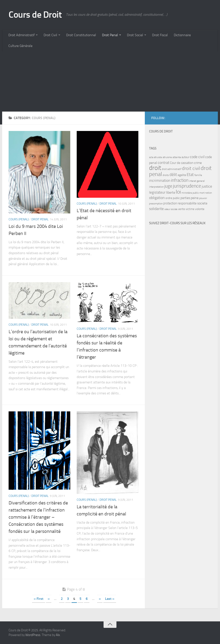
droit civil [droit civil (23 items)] (191, 168)
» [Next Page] (100, 599)
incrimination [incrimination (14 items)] (160, 181)
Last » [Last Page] (110, 599)
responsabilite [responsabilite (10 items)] (187, 203)
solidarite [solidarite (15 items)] (156, 209)
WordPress (33, 635)
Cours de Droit (35, 15)
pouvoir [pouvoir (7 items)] (203, 198)
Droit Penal (110, 35)
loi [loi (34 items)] (178, 192)
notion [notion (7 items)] (209, 193)
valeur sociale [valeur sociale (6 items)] (171, 209)
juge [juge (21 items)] (168, 186)
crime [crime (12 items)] (198, 163)
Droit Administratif (21, 35)
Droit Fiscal (160, 35)
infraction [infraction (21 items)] (180, 180)
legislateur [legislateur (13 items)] (157, 192)
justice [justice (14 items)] (207, 186)
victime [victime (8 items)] (190, 209)
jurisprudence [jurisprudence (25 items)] (187, 186)
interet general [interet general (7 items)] (197, 181)
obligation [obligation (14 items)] (157, 198)
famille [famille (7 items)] (198, 175)
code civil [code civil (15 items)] (197, 157)
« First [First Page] (39, 599)
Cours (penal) (19, 219)
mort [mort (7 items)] (202, 193)
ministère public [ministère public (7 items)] (190, 193)
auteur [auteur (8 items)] (185, 157)
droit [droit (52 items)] (155, 168)
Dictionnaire (182, 35)
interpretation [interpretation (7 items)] (156, 187)
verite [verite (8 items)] (182, 209)
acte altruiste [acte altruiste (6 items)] (156, 157)
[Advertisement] (110, 81)
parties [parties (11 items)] (185, 198)
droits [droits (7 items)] (166, 175)
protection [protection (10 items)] (170, 203)
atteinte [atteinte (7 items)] (177, 157)
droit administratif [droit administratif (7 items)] (172, 169)
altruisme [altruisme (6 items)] (167, 157)
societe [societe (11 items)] (202, 203)
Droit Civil (50, 35)
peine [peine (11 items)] (195, 198)
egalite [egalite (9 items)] (182, 175)
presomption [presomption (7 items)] (156, 204)
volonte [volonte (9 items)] (200, 209)
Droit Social (135, 35)
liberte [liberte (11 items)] (171, 193)
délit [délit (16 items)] (173, 175)
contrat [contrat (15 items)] (163, 163)
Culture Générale (20, 46)
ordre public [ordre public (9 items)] (173, 198)
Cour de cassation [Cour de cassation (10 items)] (182, 163)
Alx (58, 635)
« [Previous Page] (49, 599)
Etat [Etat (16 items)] (190, 175)
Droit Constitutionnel (81, 35)
